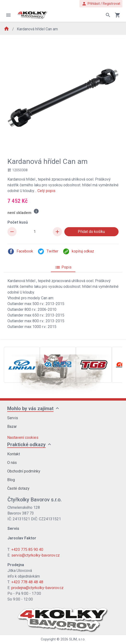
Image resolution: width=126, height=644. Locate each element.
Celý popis (46, 191)
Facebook (20, 251)
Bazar (12, 427)
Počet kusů (18, 222)
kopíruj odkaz (78, 251)
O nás (12, 463)
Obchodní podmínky (24, 471)
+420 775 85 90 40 (27, 550)
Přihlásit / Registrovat (101, 4)
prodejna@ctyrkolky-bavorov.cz (37, 588)
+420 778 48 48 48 (27, 582)
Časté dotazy (18, 488)
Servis (13, 418)
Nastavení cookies (23, 437)
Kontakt (14, 454)
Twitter (48, 251)
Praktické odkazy (26, 445)
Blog (11, 480)
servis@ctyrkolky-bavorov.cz (36, 555)
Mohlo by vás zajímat (30, 408)
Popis (63, 267)
